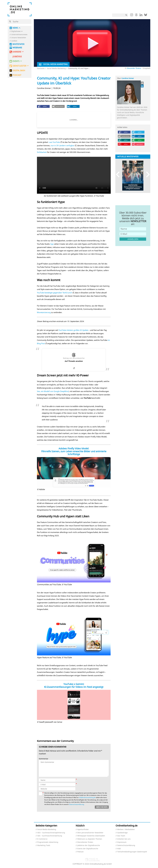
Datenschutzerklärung (77, 804)
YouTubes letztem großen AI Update (73, 330)
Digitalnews (16, 31)
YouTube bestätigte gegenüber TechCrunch (54, 293)
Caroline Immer (128, 78)
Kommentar (44, 759)
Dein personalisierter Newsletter (90, 833)
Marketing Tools (44, 845)
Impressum (122, 842)
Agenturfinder (83, 829)
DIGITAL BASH (19, 71)
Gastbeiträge (122, 833)
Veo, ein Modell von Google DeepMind (53, 391)
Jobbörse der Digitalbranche (89, 845)
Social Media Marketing (56, 68)
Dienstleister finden (85, 842)
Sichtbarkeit (42, 152)
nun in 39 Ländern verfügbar (62, 145)
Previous (119, 174)
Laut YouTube (54, 142)
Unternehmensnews (19, 35)
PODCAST (17, 75)
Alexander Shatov (134, 68)
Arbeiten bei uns (124, 839)
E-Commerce (42, 839)
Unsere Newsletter (19, 38)
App (52, 244)
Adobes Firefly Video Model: (74, 448)
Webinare (17, 48)
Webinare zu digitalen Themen (90, 839)
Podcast (80, 852)
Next (147, 174)
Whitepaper (18, 44)
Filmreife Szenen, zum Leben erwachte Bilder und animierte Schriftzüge (74, 453)
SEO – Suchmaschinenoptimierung (51, 833)
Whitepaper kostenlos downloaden (91, 836)
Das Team (121, 836)
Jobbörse (17, 57)
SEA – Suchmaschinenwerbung (50, 836)
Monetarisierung (44, 312)
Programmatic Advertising (48, 842)
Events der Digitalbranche (88, 849)
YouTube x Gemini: (74, 684)
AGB (119, 849)
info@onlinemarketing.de (87, 797)
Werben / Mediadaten (126, 829)
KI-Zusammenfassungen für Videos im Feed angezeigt (74, 687)
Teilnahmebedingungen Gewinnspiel (132, 852)
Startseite (41, 68)
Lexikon (14, 41)
